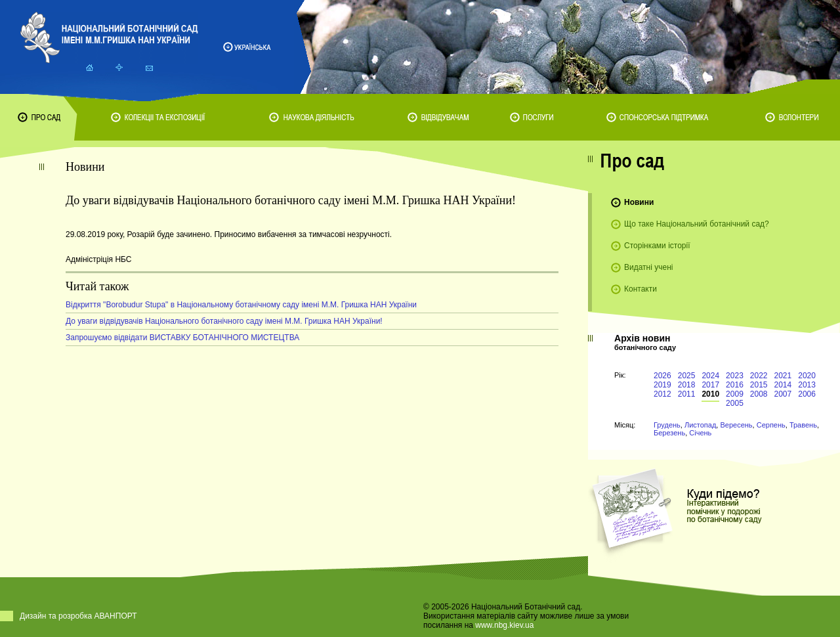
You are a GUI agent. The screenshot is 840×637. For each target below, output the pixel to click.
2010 (710, 394)
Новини (639, 202)
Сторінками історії (657, 246)
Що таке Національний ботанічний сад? (697, 224)
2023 (735, 376)
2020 (807, 376)
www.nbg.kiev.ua (504, 625)
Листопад (700, 425)
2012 (662, 394)
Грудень (667, 425)
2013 (807, 385)
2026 (662, 376)
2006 (807, 394)
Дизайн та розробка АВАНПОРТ (78, 616)
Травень (803, 425)
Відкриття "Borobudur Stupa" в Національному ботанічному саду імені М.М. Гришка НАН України (241, 305)
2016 (735, 385)
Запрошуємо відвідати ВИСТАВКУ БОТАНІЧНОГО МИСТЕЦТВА (182, 338)
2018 (687, 385)
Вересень (736, 425)
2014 (783, 385)
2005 (735, 403)
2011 (687, 394)
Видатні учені (648, 267)
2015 (759, 385)
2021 (783, 376)
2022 (759, 376)
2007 (783, 394)
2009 (735, 394)
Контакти (640, 289)
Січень (700, 433)
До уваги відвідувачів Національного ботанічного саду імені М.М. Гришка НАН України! (224, 321)
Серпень (771, 425)
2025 (687, 376)
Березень (669, 433)
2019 (662, 385)
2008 (759, 394)
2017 (710, 385)
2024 (710, 376)
